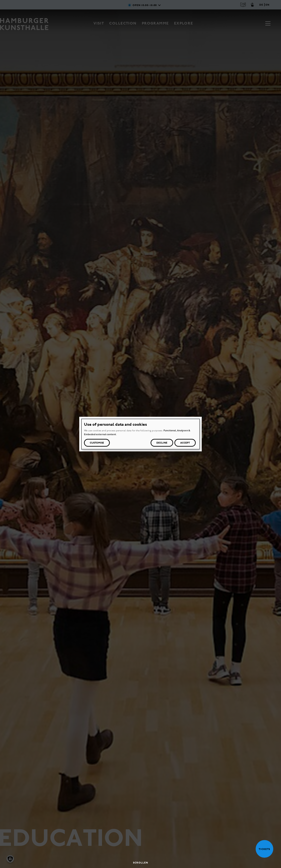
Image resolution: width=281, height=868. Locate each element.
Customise (97, 443)
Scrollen (140, 863)
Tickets (263, 849)
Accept (185, 443)
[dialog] (140, 434)
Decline (162, 443)
